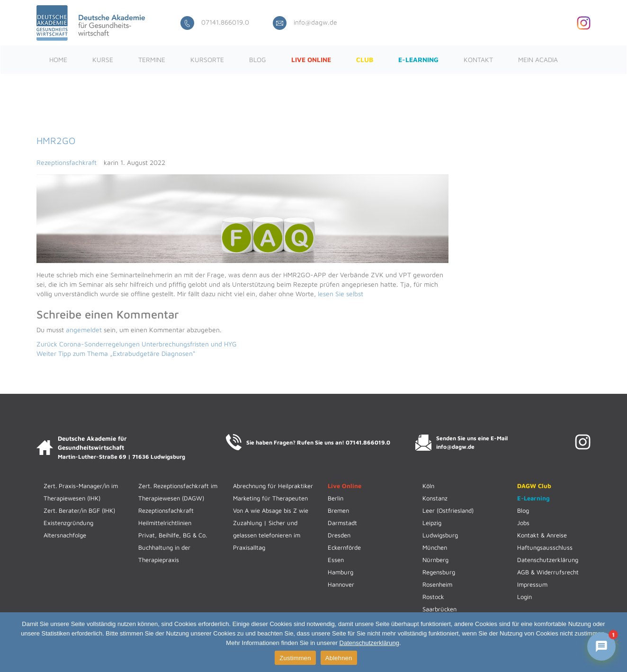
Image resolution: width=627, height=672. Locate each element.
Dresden (339, 535)
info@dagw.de (305, 22)
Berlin (336, 498)
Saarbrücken (439, 609)
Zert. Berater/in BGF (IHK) (79, 510)
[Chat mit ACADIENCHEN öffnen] (601, 646)
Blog (258, 59)
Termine (152, 59)
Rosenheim (437, 584)
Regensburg (439, 572)
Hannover (341, 584)
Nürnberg (435, 560)
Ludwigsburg (440, 535)
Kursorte (207, 59)
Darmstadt (342, 523)
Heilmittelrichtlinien (165, 523)
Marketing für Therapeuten (270, 498)
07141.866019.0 (215, 22)
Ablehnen (339, 658)
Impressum (532, 584)
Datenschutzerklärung (548, 560)
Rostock (433, 597)
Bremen (338, 510)
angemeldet (84, 330)
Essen (336, 560)
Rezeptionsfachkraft (67, 162)
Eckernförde (344, 547)
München (435, 547)
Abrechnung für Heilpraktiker (273, 486)
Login (524, 597)
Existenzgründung (68, 523)
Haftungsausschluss (545, 547)
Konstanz (435, 498)
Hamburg (340, 572)
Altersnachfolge (65, 535)
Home (58, 59)
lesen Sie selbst (340, 294)
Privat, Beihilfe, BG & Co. (173, 535)
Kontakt (478, 59)
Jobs (523, 523)
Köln (428, 486)
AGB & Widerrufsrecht (548, 572)
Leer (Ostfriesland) (448, 510)
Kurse (103, 59)
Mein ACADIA (538, 59)
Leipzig (432, 523)
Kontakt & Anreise (542, 535)
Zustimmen (295, 658)
